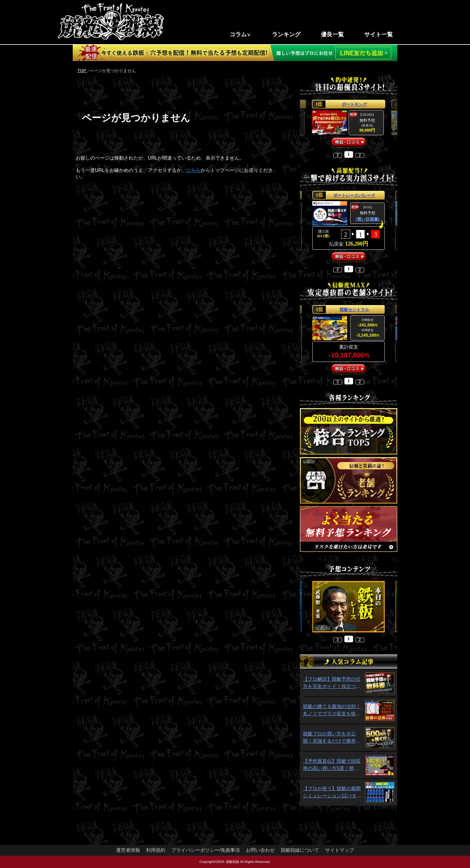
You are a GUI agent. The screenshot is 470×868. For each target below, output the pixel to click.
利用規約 (156, 850)
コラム (238, 34)
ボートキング (354, 104)
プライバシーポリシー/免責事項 (206, 850)
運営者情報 (128, 850)
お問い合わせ (260, 850)
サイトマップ (340, 850)
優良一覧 (332, 34)
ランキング (286, 34)
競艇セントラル (354, 310)
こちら (194, 170)
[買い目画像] (367, 219)
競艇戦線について (300, 850)
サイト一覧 (378, 34)
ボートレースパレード (354, 195)
